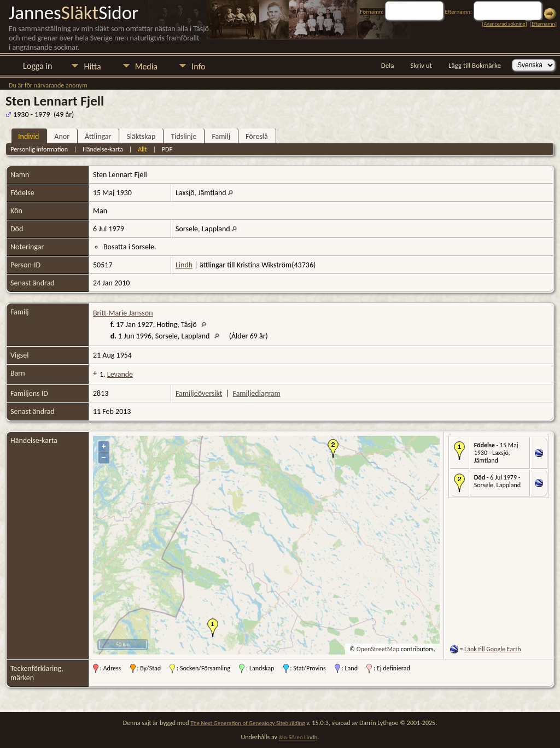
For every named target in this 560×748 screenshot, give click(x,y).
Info (198, 66)
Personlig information (39, 149)
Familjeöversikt (199, 393)
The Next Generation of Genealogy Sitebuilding (247, 723)
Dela (388, 65)
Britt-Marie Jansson (123, 313)
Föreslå (257, 136)
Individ (28, 136)
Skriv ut (421, 65)
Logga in (37, 66)
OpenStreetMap (378, 649)
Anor (62, 136)
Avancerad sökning (504, 24)
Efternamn (543, 24)
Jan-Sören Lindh (298, 737)
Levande (120, 374)
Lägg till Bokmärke (475, 65)
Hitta (92, 66)
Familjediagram (257, 393)
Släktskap (141, 136)
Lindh (184, 265)
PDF (167, 149)
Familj (221, 136)
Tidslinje (183, 136)
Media (146, 66)
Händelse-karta (103, 149)
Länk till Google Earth (492, 649)
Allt (142, 149)
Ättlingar (98, 136)
